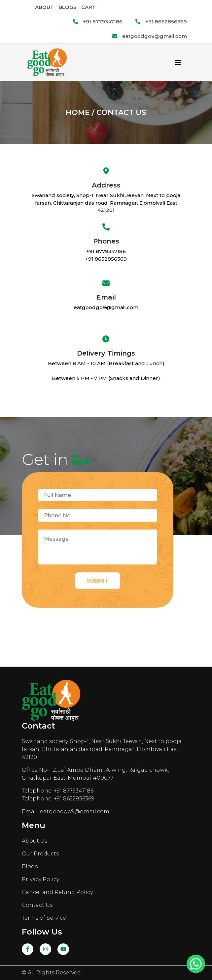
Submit (98, 581)
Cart (88, 7)
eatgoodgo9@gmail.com (150, 36)
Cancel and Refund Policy (57, 892)
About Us (35, 841)
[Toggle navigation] (178, 63)
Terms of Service (44, 918)
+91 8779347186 (98, 22)
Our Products (40, 854)
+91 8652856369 (161, 22)
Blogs (68, 7)
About (44, 7)
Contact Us (37, 905)
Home (78, 113)
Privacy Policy (40, 879)
